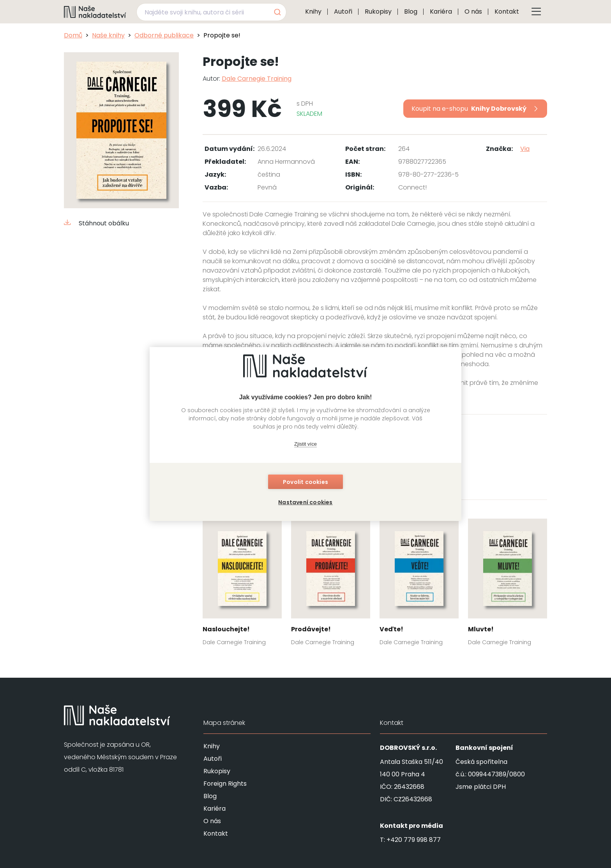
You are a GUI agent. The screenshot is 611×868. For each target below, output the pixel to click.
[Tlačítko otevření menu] (536, 12)
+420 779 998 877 (414, 840)
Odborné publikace (164, 35)
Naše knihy (108, 35)
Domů (73, 35)
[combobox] (211, 12)
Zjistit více (305, 444)
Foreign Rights (225, 784)
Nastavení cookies (305, 502)
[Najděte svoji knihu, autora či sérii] (202, 12)
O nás (473, 12)
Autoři (343, 12)
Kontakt (507, 12)
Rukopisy (378, 12)
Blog (411, 12)
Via (525, 149)
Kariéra (441, 12)
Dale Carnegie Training (257, 79)
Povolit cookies (305, 482)
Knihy (313, 12)
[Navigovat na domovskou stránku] (95, 12)
